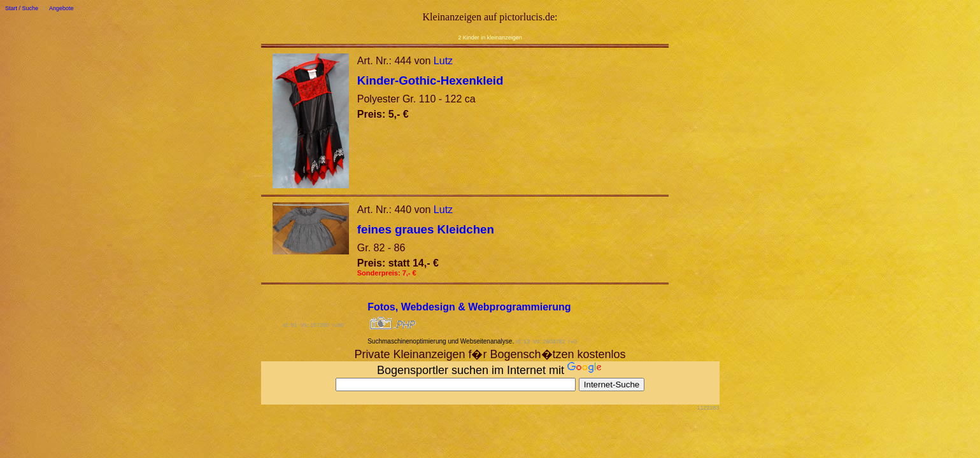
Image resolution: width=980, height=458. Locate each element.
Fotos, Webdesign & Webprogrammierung (469, 307)
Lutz (443, 61)
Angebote (61, 8)
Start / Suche (22, 8)
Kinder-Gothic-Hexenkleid (430, 80)
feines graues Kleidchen (426, 229)
